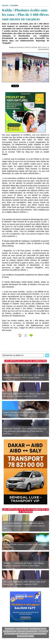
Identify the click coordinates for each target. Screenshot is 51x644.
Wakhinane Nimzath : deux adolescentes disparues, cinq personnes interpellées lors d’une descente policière (25, 431)
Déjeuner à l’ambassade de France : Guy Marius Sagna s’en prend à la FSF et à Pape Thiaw (24, 376)
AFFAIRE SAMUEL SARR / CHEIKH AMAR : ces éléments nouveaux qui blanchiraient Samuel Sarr (24, 526)
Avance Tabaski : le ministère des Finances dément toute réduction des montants (25, 414)
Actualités (14, 5)
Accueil (5, 5)
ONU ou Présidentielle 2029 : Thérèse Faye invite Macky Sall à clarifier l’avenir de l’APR (24, 395)
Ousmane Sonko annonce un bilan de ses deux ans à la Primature (25, 546)
